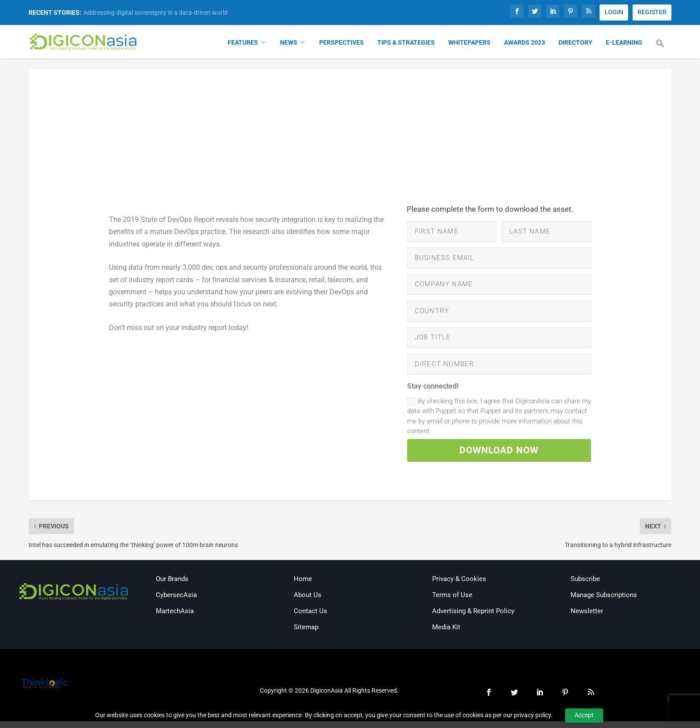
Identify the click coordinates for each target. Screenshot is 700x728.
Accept (584, 715)
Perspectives (342, 43)
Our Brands (172, 586)
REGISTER (652, 12)
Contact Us (310, 618)
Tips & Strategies (406, 43)
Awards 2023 (525, 43)
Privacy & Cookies (459, 586)
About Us (308, 602)
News (289, 43)
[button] (660, 49)
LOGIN (614, 12)
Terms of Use (452, 602)
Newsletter (587, 618)
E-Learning (624, 43)
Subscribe (585, 586)
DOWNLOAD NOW (499, 456)
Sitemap (306, 634)
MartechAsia (175, 618)
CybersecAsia (176, 602)
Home (303, 586)
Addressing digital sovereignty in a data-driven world (156, 13)
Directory (575, 43)
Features (243, 43)
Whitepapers (469, 43)
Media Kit (446, 634)
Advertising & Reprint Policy (473, 618)
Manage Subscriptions (604, 602)
